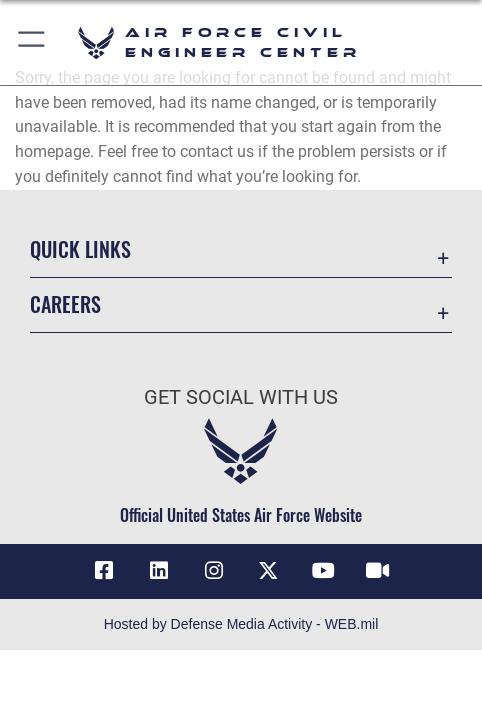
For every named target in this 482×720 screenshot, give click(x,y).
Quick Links (80, 249)
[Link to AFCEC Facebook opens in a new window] (104, 571)
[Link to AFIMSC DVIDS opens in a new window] (378, 571)
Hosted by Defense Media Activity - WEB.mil (241, 624)
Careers (65, 304)
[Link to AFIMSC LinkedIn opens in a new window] (159, 571)
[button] (32, 42)
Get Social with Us (241, 397)
